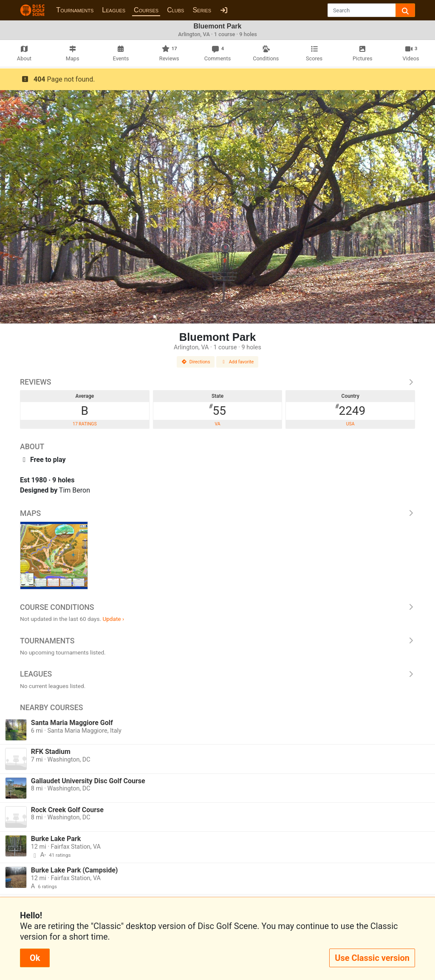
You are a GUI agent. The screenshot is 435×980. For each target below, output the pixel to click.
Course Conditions (217, 607)
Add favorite (237, 362)
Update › (113, 619)
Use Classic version (372, 958)
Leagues (114, 10)
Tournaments (75, 10)
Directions (196, 362)
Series (202, 10)
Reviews (217, 382)
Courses (146, 10)
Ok (35, 958)
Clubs (175, 10)
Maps (217, 513)
